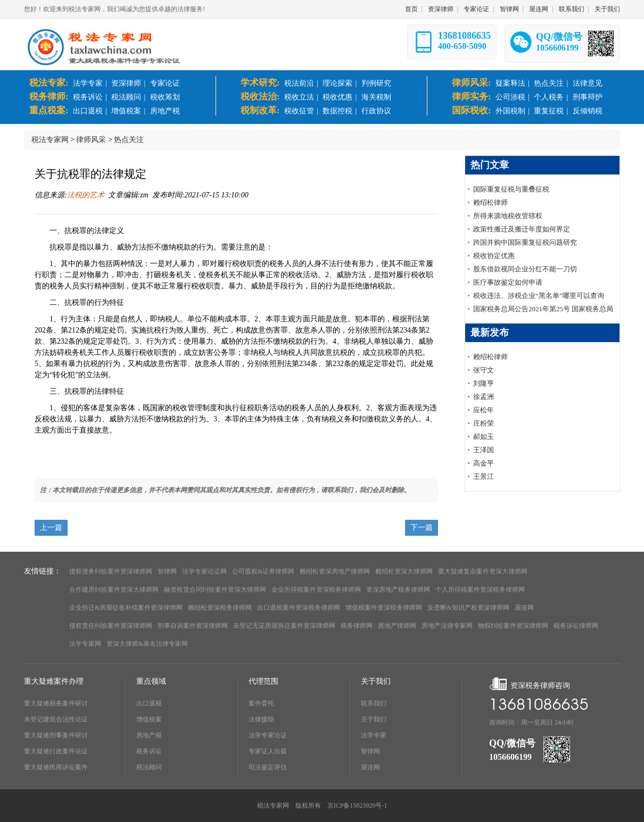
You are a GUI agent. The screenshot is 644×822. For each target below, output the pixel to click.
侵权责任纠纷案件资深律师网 (111, 626)
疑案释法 (510, 83)
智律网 (509, 9)
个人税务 (549, 97)
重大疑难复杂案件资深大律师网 (483, 571)
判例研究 (376, 83)
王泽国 (484, 450)
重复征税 (549, 111)
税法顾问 (126, 97)
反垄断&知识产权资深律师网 (468, 608)
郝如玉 (484, 437)
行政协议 (376, 111)
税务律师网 (357, 626)
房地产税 (165, 111)
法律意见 (588, 83)
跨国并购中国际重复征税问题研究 (525, 242)
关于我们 (607, 9)
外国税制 (510, 111)
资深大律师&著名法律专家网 (147, 644)
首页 (411, 9)
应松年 (484, 410)
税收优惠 (337, 97)
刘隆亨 (484, 383)
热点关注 (549, 83)
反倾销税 (588, 111)
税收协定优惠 (494, 256)
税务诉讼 (88, 97)
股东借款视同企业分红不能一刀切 (525, 269)
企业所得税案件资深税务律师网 (316, 589)
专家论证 (476, 9)
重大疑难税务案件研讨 (56, 703)
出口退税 (88, 111)
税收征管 (299, 111)
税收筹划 (165, 97)
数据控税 (337, 111)
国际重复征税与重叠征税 (511, 189)
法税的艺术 (86, 195)
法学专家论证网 (204, 571)
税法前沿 (299, 83)
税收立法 (299, 97)
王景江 (484, 476)
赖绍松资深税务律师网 (220, 608)
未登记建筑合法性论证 (56, 719)
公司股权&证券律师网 (263, 571)
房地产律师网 (397, 626)
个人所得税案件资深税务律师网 (480, 589)
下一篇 (422, 528)
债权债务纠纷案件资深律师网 (111, 571)
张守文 (484, 370)
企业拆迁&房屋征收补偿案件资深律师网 (126, 608)
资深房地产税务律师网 (398, 589)
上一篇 (51, 528)
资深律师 (441, 9)
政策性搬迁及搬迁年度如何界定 (522, 229)
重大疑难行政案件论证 (56, 751)
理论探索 (337, 83)
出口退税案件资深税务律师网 (299, 608)
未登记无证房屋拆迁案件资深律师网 (284, 626)
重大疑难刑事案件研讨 (56, 735)
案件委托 (261, 703)
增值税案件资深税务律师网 (384, 608)
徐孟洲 (484, 397)
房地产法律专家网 (447, 626)
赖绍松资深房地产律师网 (335, 571)
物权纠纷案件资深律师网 (513, 626)
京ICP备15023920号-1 (357, 806)
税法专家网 (50, 140)
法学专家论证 (268, 735)
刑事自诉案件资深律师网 (193, 626)
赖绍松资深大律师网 (404, 571)
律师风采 (91, 140)
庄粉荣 (484, 423)
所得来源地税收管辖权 (508, 216)
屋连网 (539, 9)
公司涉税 (510, 97)
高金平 (484, 463)
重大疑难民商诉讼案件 (56, 767)
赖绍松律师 (490, 202)
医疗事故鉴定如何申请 (508, 282)
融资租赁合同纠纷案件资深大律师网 (215, 589)
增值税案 (126, 111)
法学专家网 (85, 644)
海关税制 (376, 97)
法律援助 (261, 719)
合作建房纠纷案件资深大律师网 (114, 589)
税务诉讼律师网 (576, 626)
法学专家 (88, 83)
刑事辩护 (588, 97)
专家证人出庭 (268, 751)
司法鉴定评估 (268, 767)
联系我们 (572, 9)
